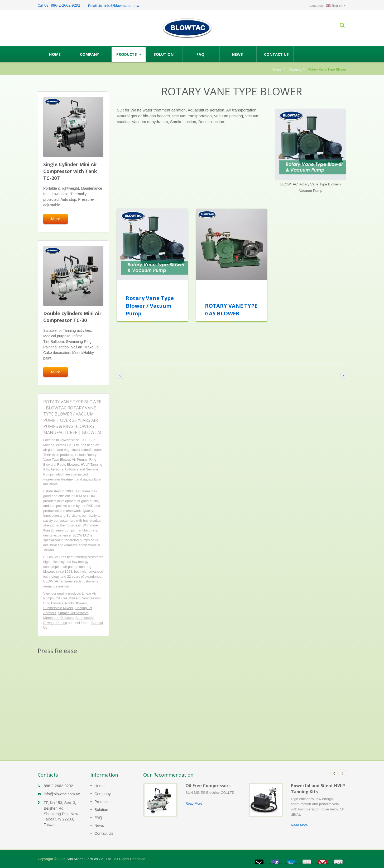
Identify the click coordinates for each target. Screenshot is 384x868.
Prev (334, 773)
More (56, 219)
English (334, 6)
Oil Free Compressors (208, 786)
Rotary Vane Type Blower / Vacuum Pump (150, 306)
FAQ (202, 54)
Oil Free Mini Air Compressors (78, 598)
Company (92, 54)
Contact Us (276, 54)
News (239, 54)
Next (342, 773)
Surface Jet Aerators (73, 613)
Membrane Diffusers (58, 618)
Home (55, 54)
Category (295, 69)
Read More (194, 803)
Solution (165, 54)
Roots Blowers (76, 603)
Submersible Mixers (58, 608)
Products (129, 54)
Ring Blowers (53, 603)
